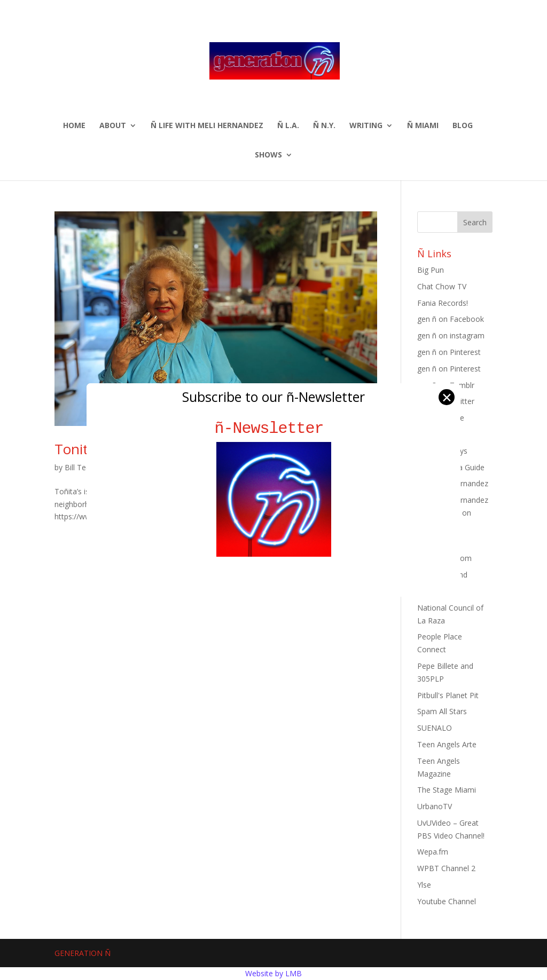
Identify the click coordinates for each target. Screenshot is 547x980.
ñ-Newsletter (274, 428)
